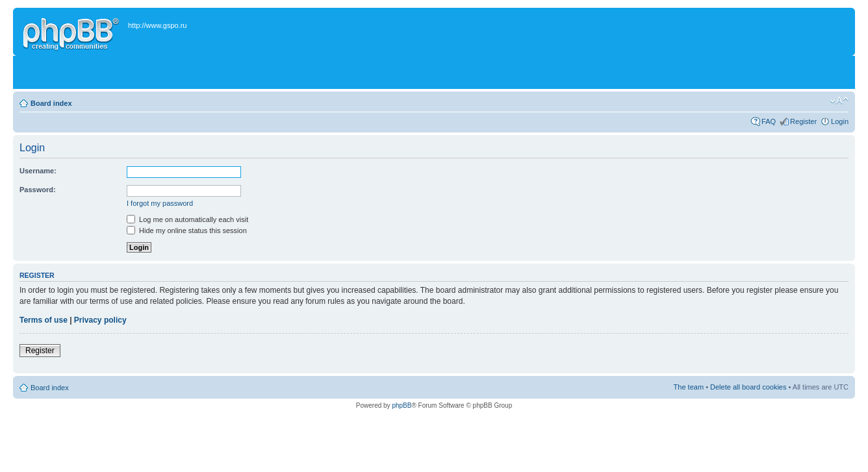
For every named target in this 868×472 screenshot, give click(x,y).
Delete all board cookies (748, 387)
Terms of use (44, 320)
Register (803, 121)
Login (840, 121)
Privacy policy (100, 320)
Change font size (839, 101)
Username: (38, 171)
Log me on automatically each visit (187, 219)
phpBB (402, 405)
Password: (38, 190)
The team (689, 387)
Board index (51, 103)
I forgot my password (160, 203)
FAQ (769, 121)
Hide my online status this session (187, 230)
